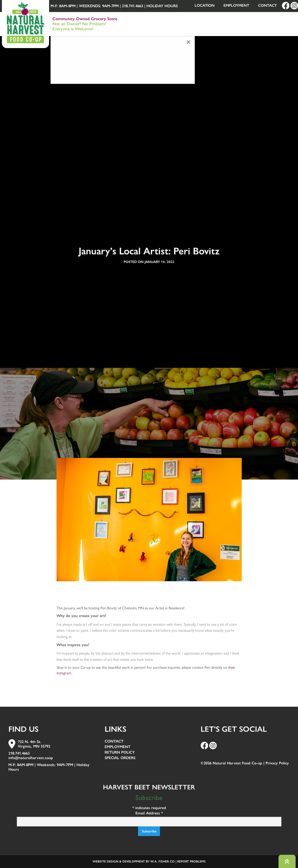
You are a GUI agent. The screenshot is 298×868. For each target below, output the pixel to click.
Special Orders (120, 758)
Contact (267, 5)
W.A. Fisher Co (162, 861)
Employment (236, 5)
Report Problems (191, 861)
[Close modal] (188, 42)
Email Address (149, 813)
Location (205, 5)
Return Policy (120, 752)
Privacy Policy (277, 763)
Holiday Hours (162, 6)
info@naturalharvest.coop (31, 758)
